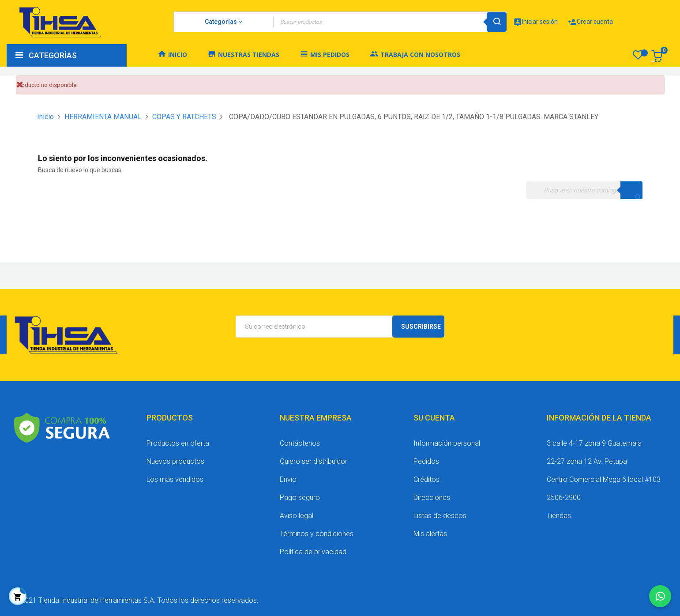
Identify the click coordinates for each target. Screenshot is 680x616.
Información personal (447, 443)
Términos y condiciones (317, 534)
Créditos (426, 479)
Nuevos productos (175, 461)
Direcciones (432, 498)
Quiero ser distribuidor (314, 461)
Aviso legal (297, 516)
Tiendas (559, 516)
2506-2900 (564, 498)
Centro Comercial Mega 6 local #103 (604, 479)
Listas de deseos (440, 516)
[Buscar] (584, 190)
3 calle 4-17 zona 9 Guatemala (594, 443)
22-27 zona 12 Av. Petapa (587, 461)
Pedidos (426, 461)
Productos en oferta (178, 443)
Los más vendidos (175, 479)
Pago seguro (300, 498)
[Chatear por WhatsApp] (660, 596)
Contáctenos (300, 443)
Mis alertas (430, 534)
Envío (288, 479)
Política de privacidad (313, 552)
